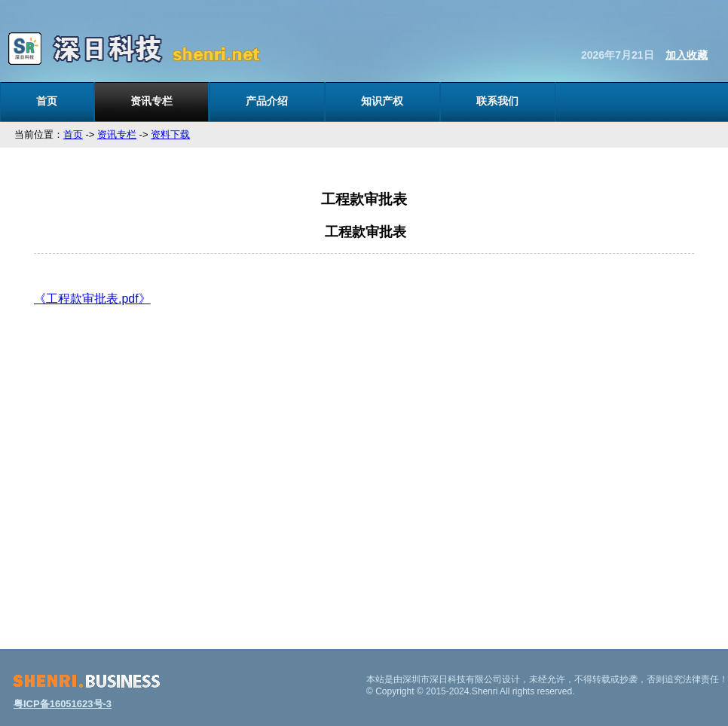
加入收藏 (687, 55)
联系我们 (497, 101)
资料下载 (170, 134)
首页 (47, 101)
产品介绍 (267, 101)
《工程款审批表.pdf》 (92, 299)
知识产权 (382, 101)
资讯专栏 (151, 101)
